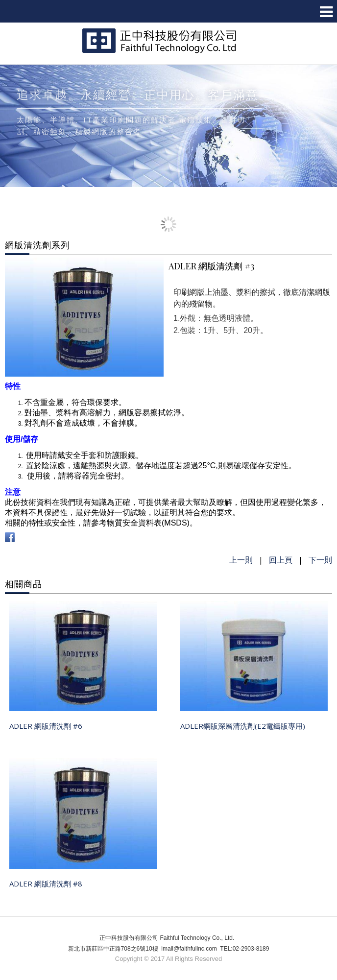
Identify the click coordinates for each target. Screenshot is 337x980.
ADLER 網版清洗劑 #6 (46, 726)
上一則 (241, 560)
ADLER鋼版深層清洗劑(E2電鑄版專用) (243, 726)
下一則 (320, 560)
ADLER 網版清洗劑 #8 (46, 884)
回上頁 (281, 560)
